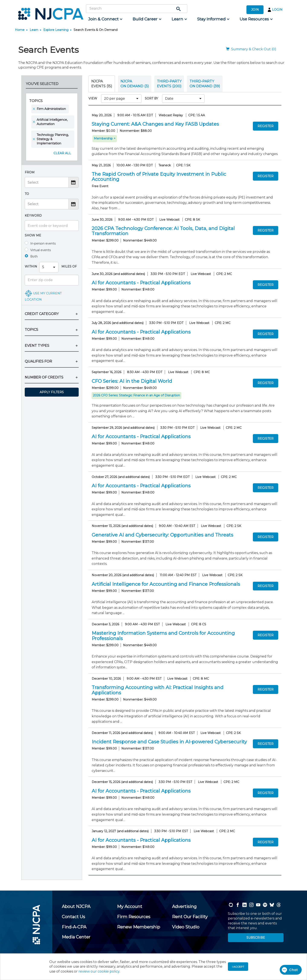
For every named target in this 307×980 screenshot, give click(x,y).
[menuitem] (105, 19)
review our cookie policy (99, 971)
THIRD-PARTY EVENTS (169, 84)
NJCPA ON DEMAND (135, 84)
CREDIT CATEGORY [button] (42, 314)
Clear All (62, 153)
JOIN (255, 10)
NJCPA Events (102, 84)
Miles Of (69, 266)
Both (34, 256)
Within (31, 266)
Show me (33, 235)
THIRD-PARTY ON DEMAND (205, 84)
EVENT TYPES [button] (37, 346)
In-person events (43, 243)
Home (20, 30)
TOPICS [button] (31, 330)
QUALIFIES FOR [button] (38, 361)
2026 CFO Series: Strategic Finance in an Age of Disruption (136, 395)
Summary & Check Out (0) (251, 49)
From (30, 172)
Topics (36, 101)
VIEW (94, 98)
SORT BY (152, 98)
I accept (238, 967)
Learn (34, 30)
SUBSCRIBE (256, 938)
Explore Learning (56, 30)
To (27, 194)
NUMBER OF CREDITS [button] (44, 377)
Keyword (33, 216)
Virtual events (41, 250)
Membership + (105, 138)
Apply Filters (52, 392)
